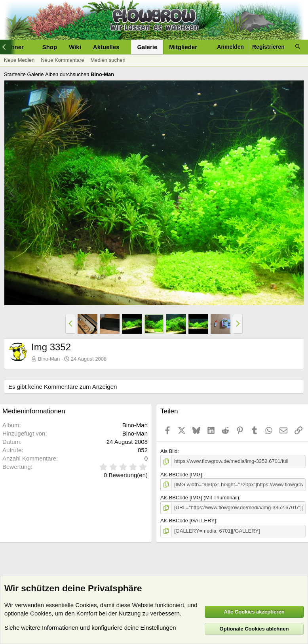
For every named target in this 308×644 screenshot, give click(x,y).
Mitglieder (183, 47)
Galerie (147, 47)
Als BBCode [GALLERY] (188, 521)
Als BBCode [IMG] (181, 475)
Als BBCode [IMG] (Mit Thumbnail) (200, 498)
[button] (125, 47)
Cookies (86, 605)
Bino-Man (49, 359)
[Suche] (298, 47)
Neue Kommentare (62, 60)
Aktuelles (106, 47)
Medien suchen (108, 60)
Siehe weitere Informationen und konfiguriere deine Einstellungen (90, 628)
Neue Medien (19, 60)
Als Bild (169, 451)
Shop (50, 47)
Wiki (75, 47)
